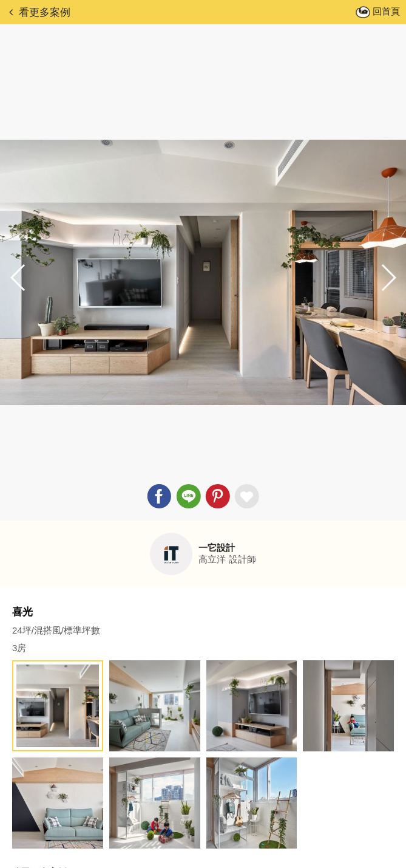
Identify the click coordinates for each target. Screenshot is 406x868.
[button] (388, 278)
